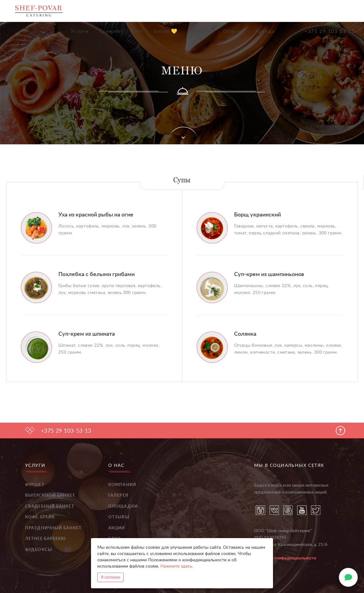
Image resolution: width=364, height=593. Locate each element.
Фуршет (35, 485)
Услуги (80, 31)
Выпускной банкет (50, 496)
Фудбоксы (39, 550)
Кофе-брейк (40, 517)
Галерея (110, 31)
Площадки (123, 507)
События (200, 31)
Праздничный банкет (53, 528)
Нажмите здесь (176, 566)
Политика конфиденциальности (285, 558)
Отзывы (234, 31)
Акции (117, 528)
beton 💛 (166, 31)
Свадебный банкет (50, 507)
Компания (122, 485)
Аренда (265, 31)
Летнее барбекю (45, 539)
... (27, 561)
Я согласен (110, 577)
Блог (137, 31)
